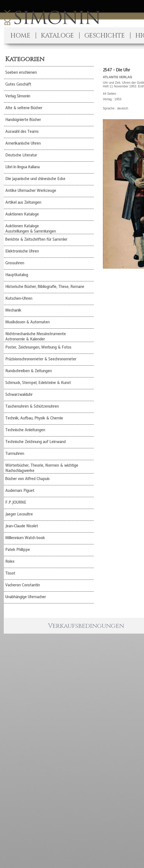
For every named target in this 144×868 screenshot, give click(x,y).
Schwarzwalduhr (19, 394)
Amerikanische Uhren (23, 143)
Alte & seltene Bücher (24, 108)
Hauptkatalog (17, 275)
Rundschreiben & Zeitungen (28, 371)
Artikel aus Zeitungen (23, 202)
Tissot (10, 573)
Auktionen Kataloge (22, 214)
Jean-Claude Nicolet (22, 526)
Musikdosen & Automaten (27, 322)
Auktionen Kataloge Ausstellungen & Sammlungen (31, 229)
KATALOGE (57, 36)
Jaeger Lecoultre (19, 514)
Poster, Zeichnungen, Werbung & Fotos (38, 347)
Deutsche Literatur (21, 155)
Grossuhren (15, 263)
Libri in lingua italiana (22, 167)
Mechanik (13, 310)
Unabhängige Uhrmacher (26, 597)
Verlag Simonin (18, 96)
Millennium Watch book (25, 538)
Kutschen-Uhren (19, 298)
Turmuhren (15, 454)
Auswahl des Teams (22, 131)
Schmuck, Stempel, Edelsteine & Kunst (38, 383)
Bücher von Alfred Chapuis (27, 479)
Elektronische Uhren (22, 251)
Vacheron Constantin (23, 585)
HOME (20, 36)
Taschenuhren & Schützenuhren (32, 406)
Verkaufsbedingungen (86, 626)
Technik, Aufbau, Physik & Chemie (34, 418)
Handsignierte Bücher (23, 120)
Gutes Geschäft (18, 84)
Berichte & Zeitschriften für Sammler (36, 239)
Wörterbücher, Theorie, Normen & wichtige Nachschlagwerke (42, 468)
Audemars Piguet (20, 491)
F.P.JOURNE (16, 502)
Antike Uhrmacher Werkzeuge (31, 191)
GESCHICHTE (105, 36)
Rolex (10, 561)
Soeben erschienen (21, 72)
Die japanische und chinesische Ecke (35, 179)
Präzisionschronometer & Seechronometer (41, 359)
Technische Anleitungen (25, 430)
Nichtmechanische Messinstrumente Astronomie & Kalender (36, 336)
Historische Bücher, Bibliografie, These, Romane (45, 287)
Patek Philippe (18, 550)
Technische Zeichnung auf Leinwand (35, 442)
